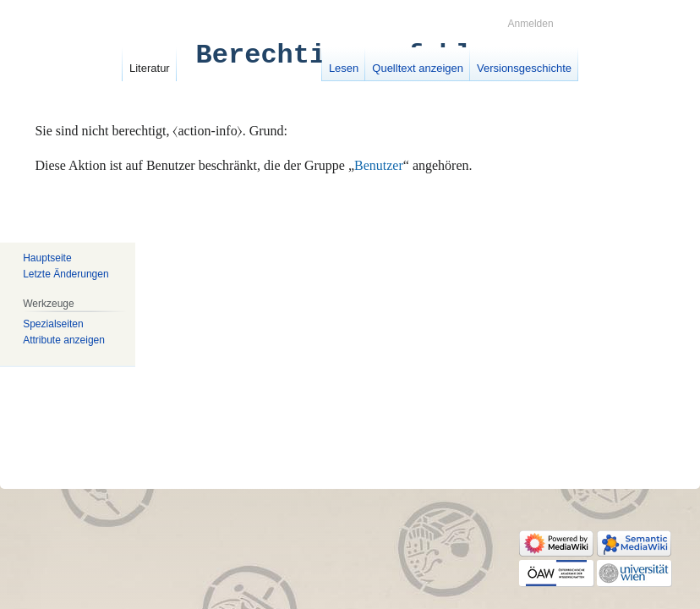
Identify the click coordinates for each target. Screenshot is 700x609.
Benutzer (379, 165)
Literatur (150, 68)
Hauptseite (47, 258)
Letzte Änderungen (66, 274)
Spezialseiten (53, 323)
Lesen (344, 68)
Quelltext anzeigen (418, 68)
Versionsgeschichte (524, 68)
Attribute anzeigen (64, 340)
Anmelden (531, 24)
